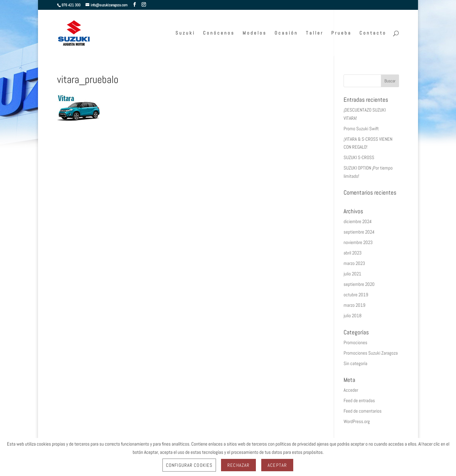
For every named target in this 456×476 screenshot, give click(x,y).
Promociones (355, 342)
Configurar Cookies (189, 465)
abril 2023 (353, 253)
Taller (315, 33)
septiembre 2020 (359, 284)
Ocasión (286, 33)
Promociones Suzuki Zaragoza (371, 353)
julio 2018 (353, 315)
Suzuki (185, 33)
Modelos (255, 33)
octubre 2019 (356, 295)
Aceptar (277, 465)
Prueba (341, 33)
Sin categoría (355, 363)
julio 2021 (352, 274)
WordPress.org (357, 421)
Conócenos (219, 33)
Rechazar (238, 465)
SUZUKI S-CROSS (359, 157)
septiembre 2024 (359, 232)
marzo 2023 (354, 263)
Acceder (351, 390)
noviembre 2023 (358, 242)
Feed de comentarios (363, 411)
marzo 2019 (355, 305)
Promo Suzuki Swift (361, 129)
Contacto (373, 33)
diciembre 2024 (358, 221)
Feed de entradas (359, 400)
